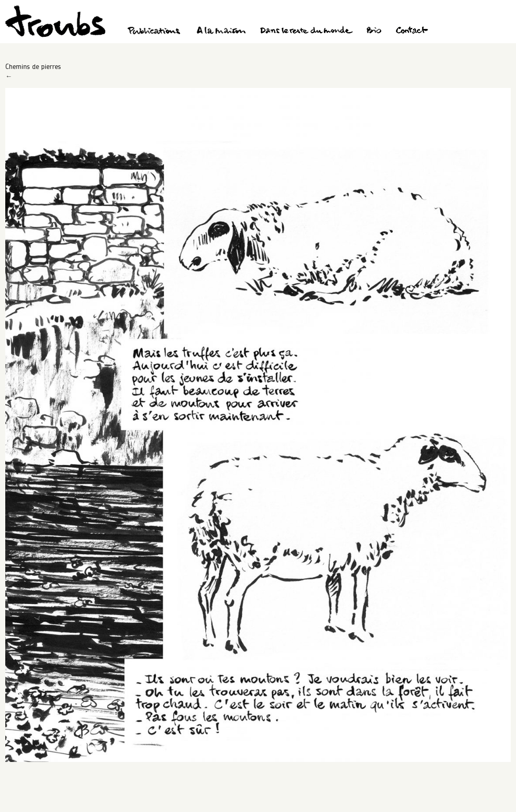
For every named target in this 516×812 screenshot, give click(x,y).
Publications (155, 32)
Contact (412, 32)
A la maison (221, 32)
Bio (374, 32)
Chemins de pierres (33, 66)
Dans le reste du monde (306, 32)
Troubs (55, 21)
